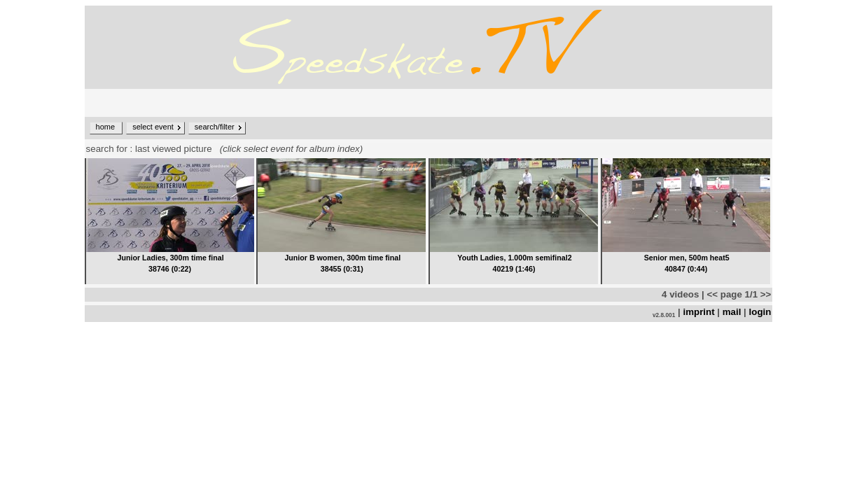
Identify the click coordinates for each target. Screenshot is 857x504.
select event (153, 127)
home (106, 127)
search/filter (215, 127)
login (760, 312)
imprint (698, 312)
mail (732, 312)
